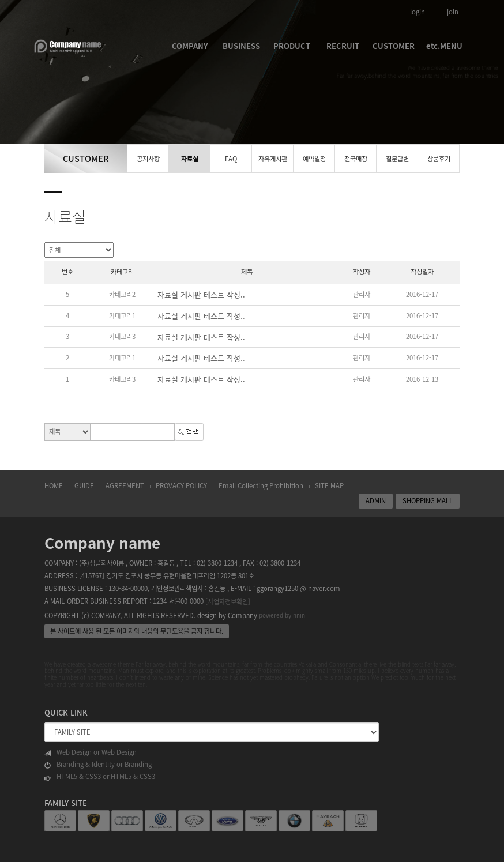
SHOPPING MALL (428, 501)
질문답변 (397, 159)
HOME (54, 486)
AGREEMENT (125, 486)
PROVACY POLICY (181, 486)
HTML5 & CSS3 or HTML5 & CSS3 (100, 777)
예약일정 (314, 159)
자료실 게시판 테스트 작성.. (201, 294)
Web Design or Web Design (91, 752)
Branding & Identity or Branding (98, 765)
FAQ (231, 159)
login (418, 12)
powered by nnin (282, 615)
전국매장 (356, 159)
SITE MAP (329, 486)
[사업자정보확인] (228, 602)
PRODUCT (292, 46)
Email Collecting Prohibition (261, 486)
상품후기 (439, 159)
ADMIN (376, 501)
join (453, 12)
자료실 (190, 159)
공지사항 (148, 159)
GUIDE (84, 486)
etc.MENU (444, 46)
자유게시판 (273, 159)
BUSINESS (241, 46)
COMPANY (190, 46)
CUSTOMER (394, 46)
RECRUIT (343, 46)
